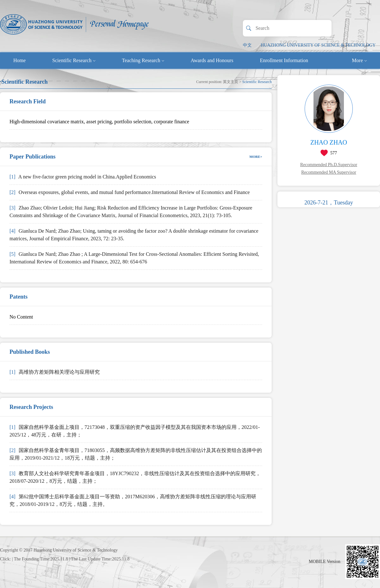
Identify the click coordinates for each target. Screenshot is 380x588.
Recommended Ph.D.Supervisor (329, 165)
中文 (247, 45)
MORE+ (256, 157)
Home (19, 60)
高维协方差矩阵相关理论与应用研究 (55, 372)
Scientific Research (74, 60)
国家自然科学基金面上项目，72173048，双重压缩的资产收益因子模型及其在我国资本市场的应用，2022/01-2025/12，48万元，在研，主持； (135, 431)
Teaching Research (143, 60)
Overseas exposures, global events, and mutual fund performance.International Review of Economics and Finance (130, 192)
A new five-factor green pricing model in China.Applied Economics (83, 177)
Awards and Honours (212, 60)
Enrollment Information (284, 60)
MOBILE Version (325, 562)
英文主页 (231, 82)
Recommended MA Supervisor (329, 172)
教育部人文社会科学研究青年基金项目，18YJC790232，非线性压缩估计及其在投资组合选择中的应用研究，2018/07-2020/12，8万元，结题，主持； (135, 477)
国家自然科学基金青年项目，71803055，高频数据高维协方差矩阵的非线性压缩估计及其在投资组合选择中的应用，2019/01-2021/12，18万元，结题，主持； (136, 454)
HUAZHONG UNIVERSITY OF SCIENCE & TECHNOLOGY (318, 45)
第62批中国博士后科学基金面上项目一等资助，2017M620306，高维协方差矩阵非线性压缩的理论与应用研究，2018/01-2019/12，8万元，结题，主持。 (133, 500)
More (359, 60)
